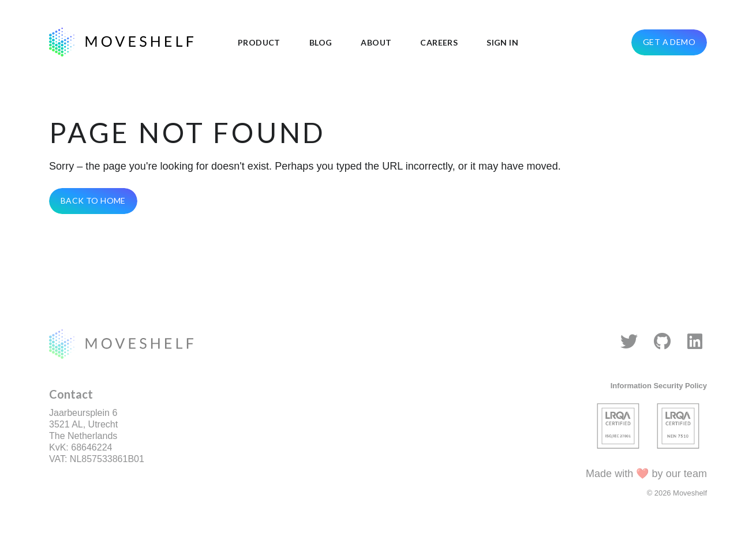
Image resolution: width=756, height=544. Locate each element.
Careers (439, 42)
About (376, 42)
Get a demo (669, 42)
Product (259, 42)
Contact (71, 394)
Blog (321, 42)
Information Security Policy (659, 386)
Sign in (502, 42)
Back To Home (93, 200)
